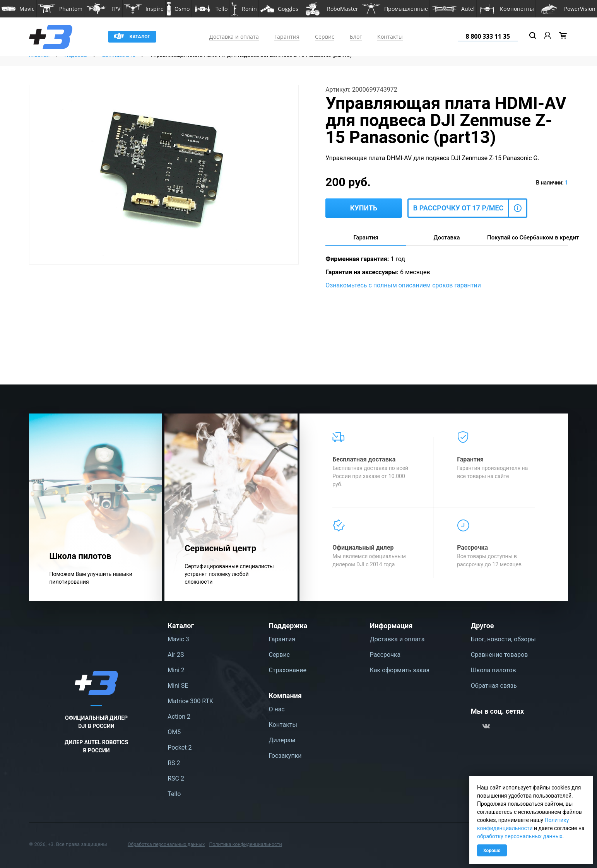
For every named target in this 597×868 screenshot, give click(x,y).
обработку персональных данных (520, 836)
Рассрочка (385, 655)
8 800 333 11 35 (488, 36)
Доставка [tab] (447, 238)
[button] (18, 9)
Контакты (390, 37)
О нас (276, 709)
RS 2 (174, 763)
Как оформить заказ (400, 670)
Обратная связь (494, 686)
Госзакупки (285, 756)
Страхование (287, 670)
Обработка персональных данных (168, 844)
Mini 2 (176, 670)
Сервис (325, 37)
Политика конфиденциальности (250, 844)
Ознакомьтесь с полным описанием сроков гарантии (403, 285)
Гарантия (287, 37)
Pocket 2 (180, 748)
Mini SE (178, 686)
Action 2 (179, 717)
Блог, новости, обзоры (503, 639)
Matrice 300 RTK (190, 701)
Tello (174, 794)
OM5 (174, 732)
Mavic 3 (178, 639)
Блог (356, 37)
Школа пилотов (494, 670)
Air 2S (176, 655)
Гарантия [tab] (366, 238)
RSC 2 (176, 778)
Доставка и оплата (234, 37)
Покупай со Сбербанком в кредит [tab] (528, 238)
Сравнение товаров (499, 655)
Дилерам (282, 740)
